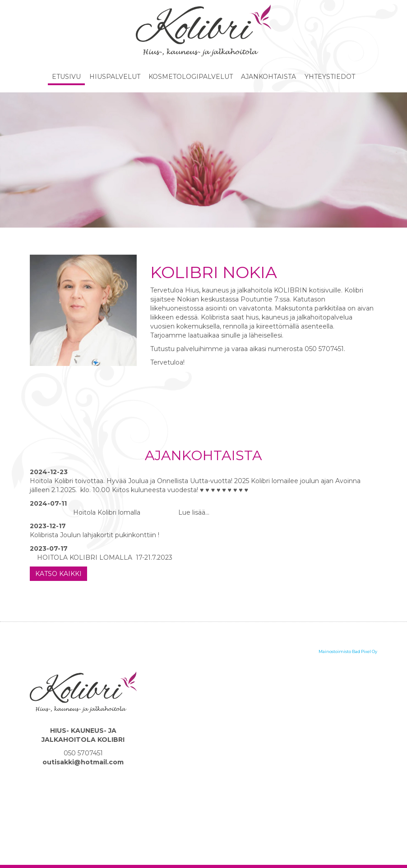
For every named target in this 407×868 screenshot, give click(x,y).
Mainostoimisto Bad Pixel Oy (348, 651)
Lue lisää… (193, 512)
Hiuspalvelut (115, 77)
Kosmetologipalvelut (191, 77)
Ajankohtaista (268, 77)
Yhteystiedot (330, 77)
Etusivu (66, 77)
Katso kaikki (58, 574)
